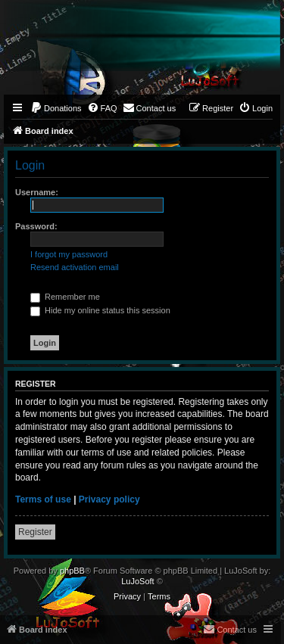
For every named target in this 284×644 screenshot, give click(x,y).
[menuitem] (56, 108)
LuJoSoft (137, 581)
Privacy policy (109, 499)
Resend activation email (75, 267)
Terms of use (43, 499)
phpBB (72, 571)
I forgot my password (69, 254)
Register (35, 532)
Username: (37, 192)
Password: (36, 226)
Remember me (65, 297)
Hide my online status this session (100, 310)
